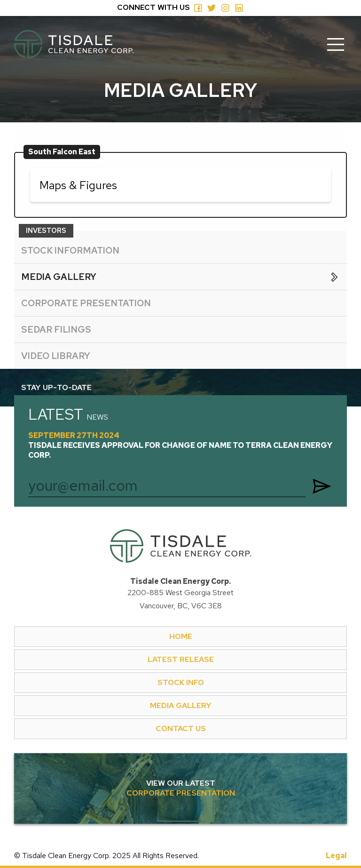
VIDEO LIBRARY (56, 356)
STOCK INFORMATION (70, 250)
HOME (181, 636)
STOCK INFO (181, 682)
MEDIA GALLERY (181, 705)
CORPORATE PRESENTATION (86, 303)
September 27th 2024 (180, 446)
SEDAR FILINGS (56, 329)
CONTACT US (181, 729)
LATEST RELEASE (181, 659)
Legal (336, 856)
